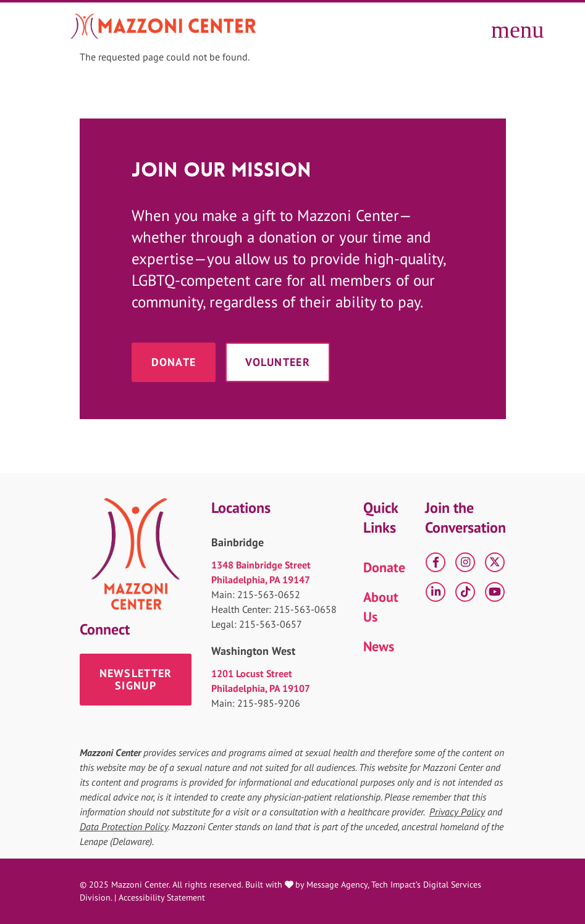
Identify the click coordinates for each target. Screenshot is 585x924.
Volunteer (278, 362)
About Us (381, 607)
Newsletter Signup (136, 679)
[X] (495, 562)
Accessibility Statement (162, 897)
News (379, 646)
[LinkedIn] (436, 592)
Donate (174, 362)
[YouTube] (495, 592)
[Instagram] (465, 562)
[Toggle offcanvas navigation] (503, 26)
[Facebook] (436, 562)
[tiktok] (465, 592)
